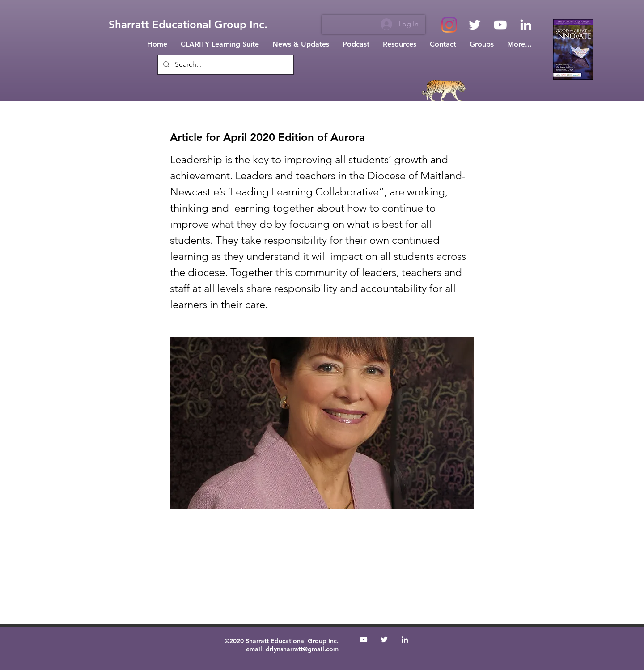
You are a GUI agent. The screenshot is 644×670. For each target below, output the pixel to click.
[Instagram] (449, 25)
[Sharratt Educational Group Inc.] (188, 24)
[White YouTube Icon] (500, 25)
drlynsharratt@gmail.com (302, 649)
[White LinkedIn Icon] (526, 25)
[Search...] (225, 65)
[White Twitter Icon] (475, 25)
